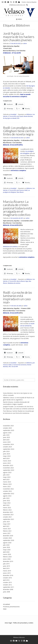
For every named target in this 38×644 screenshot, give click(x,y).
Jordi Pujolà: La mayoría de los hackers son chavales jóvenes (19, 37)
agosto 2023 (7, 472)
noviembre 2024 (8, 444)
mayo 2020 (7, 550)
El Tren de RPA (12, 116)
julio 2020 (6, 545)
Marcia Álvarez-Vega (22, 281)
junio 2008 (6, 592)
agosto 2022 (7, 496)
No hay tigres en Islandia (10, 118)
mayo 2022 (7, 503)
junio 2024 (6, 454)
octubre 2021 (7, 517)
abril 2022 (6, 505)
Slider (5, 609)
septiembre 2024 (9, 449)
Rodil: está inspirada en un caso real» (17, 297)
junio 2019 (6, 566)
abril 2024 (6, 458)
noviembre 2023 (8, 468)
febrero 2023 (7, 484)
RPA (18, 118)
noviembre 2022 (8, 489)
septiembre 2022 (9, 494)
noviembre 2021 (8, 515)
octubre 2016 (7, 578)
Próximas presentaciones (11, 607)
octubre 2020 (7, 538)
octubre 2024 (7, 447)
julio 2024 (6, 451)
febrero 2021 (7, 531)
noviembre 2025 (8, 426)
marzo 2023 (7, 482)
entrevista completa (27, 257)
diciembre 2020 (8, 536)
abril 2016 (6, 580)
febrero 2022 (7, 510)
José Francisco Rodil (22, 190)
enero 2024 (7, 463)
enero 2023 (7, 486)
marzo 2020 (7, 554)
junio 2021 (6, 522)
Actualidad (13, 114)
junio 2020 (6, 547)
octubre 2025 (7, 428)
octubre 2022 (7, 491)
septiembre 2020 (9, 540)
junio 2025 (6, 437)
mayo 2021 (7, 524)
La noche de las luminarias (19, 365)
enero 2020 (7, 559)
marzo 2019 (7, 571)
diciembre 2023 (8, 465)
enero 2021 (7, 533)
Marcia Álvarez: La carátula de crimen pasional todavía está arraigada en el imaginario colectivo (18, 208)
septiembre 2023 (9, 470)
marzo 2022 (7, 508)
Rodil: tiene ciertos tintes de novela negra (19, 131)
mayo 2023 (7, 477)
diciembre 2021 (8, 512)
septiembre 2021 (9, 519)
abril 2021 (6, 526)
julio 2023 (6, 475)
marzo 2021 (7, 529)
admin (25, 43)
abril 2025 (6, 440)
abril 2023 (6, 479)
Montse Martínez (28, 116)
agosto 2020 (7, 543)
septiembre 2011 (9, 587)
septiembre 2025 (9, 430)
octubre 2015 (7, 582)
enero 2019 (7, 573)
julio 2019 (6, 564)
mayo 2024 (7, 456)
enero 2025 (7, 442)
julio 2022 (6, 498)
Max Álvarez (20, 192)
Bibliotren (29, 114)
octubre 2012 (7, 585)
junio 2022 (6, 501)
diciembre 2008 (8, 589)
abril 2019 (6, 568)
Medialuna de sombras (10, 247)
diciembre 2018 (8, 575)
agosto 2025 (7, 433)
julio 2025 (6, 435)
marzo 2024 (7, 461)
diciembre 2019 (8, 561)
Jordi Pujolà (20, 116)
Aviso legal (8, 623)
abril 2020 (6, 552)
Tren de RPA (15, 367)
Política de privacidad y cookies (23, 623)
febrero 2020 (7, 557)
